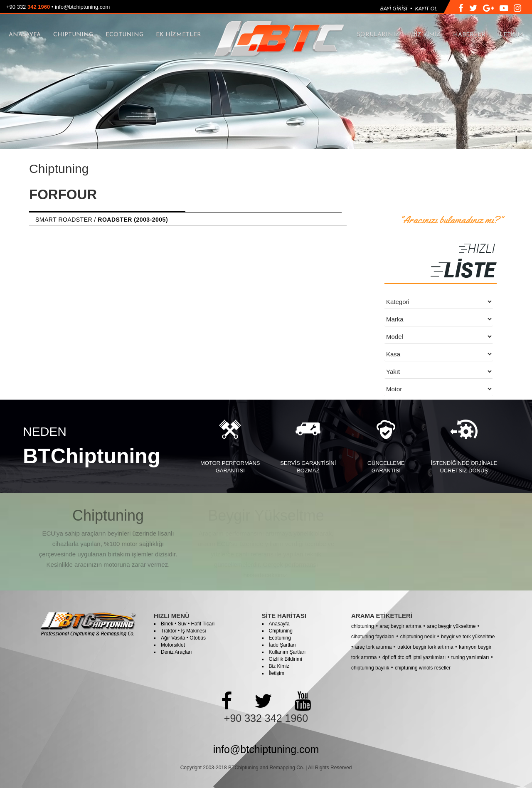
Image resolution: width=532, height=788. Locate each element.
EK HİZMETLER (179, 35)
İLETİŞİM (511, 35)
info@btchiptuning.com (82, 7)
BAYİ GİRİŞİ (394, 8)
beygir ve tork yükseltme (468, 637)
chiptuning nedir (418, 637)
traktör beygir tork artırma (425, 647)
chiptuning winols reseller (423, 668)
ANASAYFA (25, 35)
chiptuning (363, 626)
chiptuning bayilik (370, 668)
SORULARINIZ (378, 35)
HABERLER (469, 35)
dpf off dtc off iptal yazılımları (414, 657)
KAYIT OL (426, 8)
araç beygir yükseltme (452, 626)
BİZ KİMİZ (426, 35)
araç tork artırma (373, 647)
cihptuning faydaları (373, 637)
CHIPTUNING (73, 35)
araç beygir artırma (400, 626)
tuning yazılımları (470, 657)
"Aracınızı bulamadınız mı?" (451, 220)
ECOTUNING (124, 35)
